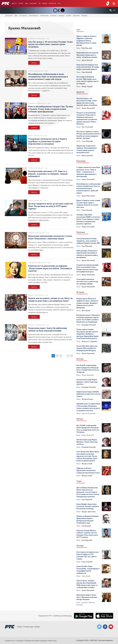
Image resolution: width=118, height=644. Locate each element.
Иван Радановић (87, 156)
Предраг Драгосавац (89, 512)
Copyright (19, 641)
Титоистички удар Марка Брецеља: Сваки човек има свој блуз (87, 382)
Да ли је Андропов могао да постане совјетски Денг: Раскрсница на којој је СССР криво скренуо (51, 206)
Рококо (84, 16)
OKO (27, 3)
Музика (61, 16)
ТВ (39, 3)
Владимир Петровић (89, 325)
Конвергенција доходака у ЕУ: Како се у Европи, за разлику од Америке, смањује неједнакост (48, 174)
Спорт (21, 3)
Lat (114, 10)
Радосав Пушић (87, 562)
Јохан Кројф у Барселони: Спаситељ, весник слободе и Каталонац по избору (88, 507)
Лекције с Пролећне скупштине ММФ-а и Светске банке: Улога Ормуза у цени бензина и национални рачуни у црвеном (88, 219)
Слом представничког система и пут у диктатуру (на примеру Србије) (87, 282)
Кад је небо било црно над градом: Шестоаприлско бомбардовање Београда (87, 348)
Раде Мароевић (87, 48)
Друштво (9, 16)
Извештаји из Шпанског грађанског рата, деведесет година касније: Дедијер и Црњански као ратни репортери (87, 303)
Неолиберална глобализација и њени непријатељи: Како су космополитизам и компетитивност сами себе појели (48, 77)
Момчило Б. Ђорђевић (89, 341)
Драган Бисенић (87, 60)
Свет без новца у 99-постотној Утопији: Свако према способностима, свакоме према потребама (50, 44)
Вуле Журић (86, 311)
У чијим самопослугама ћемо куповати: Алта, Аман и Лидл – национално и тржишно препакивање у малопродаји (88, 172)
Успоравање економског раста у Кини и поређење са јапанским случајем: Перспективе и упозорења (48, 141)
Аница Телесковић (88, 179)
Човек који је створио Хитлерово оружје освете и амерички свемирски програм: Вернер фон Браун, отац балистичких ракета (88, 334)
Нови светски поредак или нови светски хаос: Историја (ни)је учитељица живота (88, 67)
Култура (53, 16)
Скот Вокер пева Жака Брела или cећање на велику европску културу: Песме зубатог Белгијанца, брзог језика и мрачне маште (88, 456)
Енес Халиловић (87, 127)
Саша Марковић (87, 141)
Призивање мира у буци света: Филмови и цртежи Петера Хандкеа (87, 597)
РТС (59, 3)
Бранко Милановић (88, 108)
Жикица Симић (87, 464)
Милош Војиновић (88, 353)
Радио (45, 3)
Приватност (10, 641)
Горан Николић (87, 72)
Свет (16, 16)
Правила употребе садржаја (36, 641)
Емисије (52, 3)
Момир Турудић (87, 86)
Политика (44, 16)
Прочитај (34, 63)
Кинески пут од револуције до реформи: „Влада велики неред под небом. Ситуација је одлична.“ (50, 268)
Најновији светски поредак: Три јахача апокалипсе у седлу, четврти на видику (88, 55)
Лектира (76, 16)
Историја (24, 16)
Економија (34, 16)
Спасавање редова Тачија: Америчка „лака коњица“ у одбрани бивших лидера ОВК (88, 241)
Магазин (33, 3)
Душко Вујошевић (88, 590)
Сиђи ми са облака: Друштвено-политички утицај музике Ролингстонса (88, 471)
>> (72, 356)
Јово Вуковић (86, 526)
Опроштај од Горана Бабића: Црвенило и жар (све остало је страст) (88, 394)
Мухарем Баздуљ (88, 399)
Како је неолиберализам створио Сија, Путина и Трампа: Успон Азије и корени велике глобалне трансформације (51, 109)
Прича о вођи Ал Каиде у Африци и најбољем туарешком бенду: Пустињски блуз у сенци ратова (86, 41)
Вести (14, 3)
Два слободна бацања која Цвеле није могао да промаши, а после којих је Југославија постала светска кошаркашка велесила (88, 492)
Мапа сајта (52, 641)
